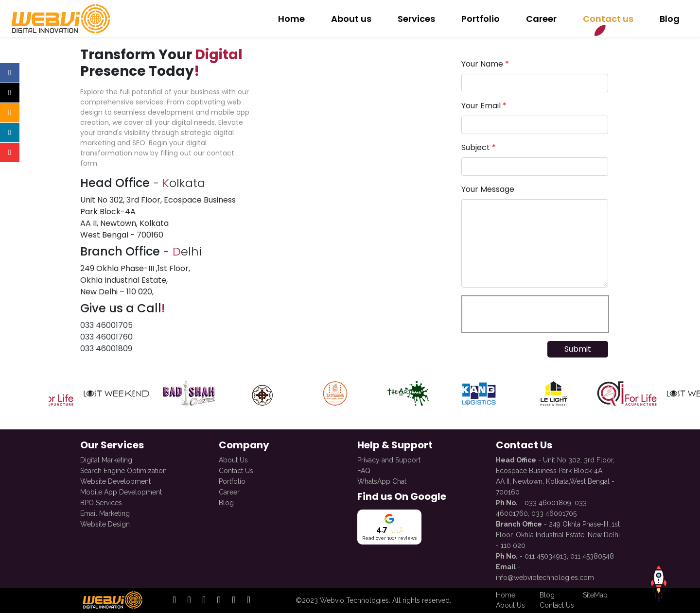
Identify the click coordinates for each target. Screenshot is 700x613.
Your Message (488, 189)
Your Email (484, 106)
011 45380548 (592, 555)
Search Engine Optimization (123, 469)
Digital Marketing (106, 459)
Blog (226, 501)
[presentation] (535, 314)
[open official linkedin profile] (204, 601)
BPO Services (101, 501)
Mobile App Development (121, 491)
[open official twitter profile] (219, 601)
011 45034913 (546, 555)
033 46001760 (106, 337)
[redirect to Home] (60, 18)
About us (351, 19)
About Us (233, 459)
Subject (479, 147)
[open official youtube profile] (234, 601)
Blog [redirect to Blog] (670, 19)
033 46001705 (106, 325)
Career (229, 491)
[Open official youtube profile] (10, 153)
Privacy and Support (389, 459)
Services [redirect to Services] (416, 19)
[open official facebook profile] (174, 601)
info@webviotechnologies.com (545, 576)
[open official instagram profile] (189, 601)
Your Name (485, 64)
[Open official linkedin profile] (10, 133)
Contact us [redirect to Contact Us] (608, 19)
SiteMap (595, 595)
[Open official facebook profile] (10, 73)
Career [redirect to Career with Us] (541, 19)
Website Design (105, 523)
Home (291, 19)
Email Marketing (105, 512)
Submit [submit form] (578, 349)
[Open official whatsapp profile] (10, 172)
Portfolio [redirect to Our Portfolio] (481, 19)
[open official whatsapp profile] (249, 601)
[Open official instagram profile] (10, 113)
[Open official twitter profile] (10, 93)
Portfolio (232, 480)
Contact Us (236, 469)
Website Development (115, 480)
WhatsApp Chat (382, 480)
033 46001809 (106, 349)
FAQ (364, 469)
